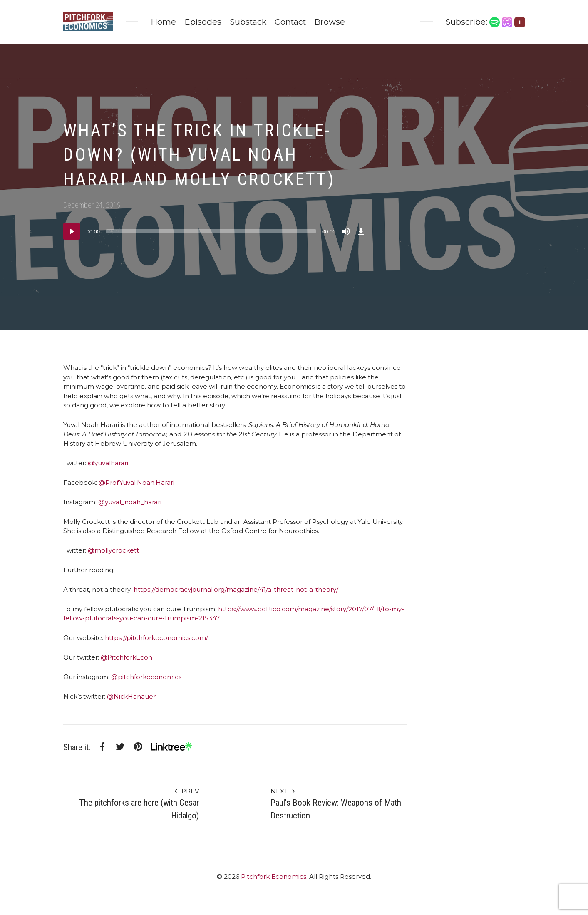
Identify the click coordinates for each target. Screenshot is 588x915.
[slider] (211, 231)
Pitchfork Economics (274, 877)
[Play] (72, 231)
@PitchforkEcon (127, 657)
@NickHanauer (131, 696)
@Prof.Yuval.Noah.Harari (136, 482)
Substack (248, 22)
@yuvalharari (107, 463)
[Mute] (346, 231)
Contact (290, 22)
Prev (186, 791)
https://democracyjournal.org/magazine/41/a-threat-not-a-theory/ (235, 589)
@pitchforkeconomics (146, 677)
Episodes (203, 22)
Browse (330, 22)
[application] (215, 231)
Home (163, 22)
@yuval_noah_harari (129, 502)
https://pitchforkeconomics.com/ (156, 638)
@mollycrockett (113, 550)
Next (283, 791)
